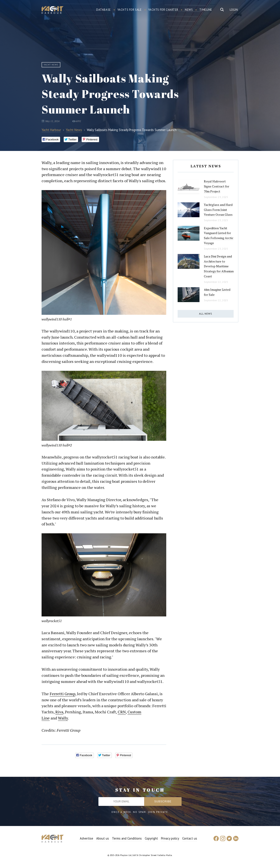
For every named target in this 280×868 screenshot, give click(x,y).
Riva (59, 712)
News (189, 10)
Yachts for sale (130, 10)
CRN (122, 712)
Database (104, 10)
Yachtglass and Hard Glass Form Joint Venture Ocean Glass (218, 210)
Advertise (87, 838)
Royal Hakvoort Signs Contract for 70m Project (217, 186)
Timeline (206, 10)
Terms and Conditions (127, 838)
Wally (63, 718)
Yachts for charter (163, 10)
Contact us (190, 838)
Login (234, 10)
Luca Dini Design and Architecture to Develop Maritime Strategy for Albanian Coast (219, 266)
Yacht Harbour (52, 10)
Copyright (151, 838)
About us (103, 838)
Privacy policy (170, 838)
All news (206, 314)
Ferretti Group (62, 694)
